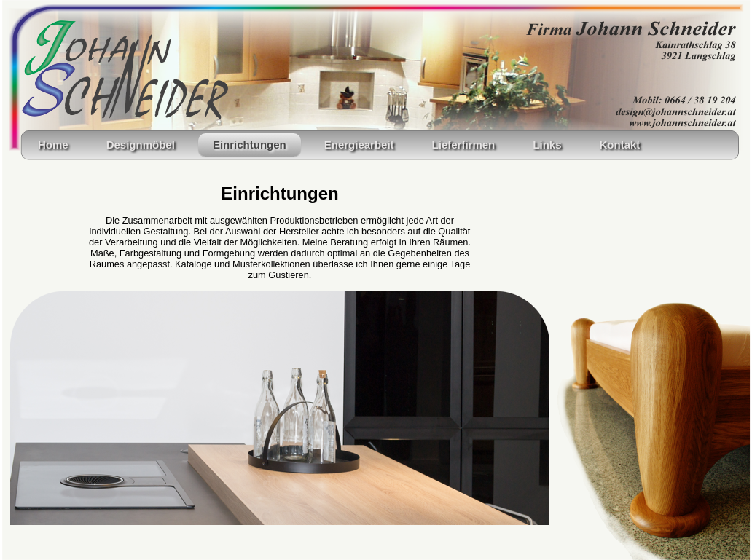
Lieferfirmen (464, 145)
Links (547, 145)
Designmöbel (141, 145)
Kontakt (619, 145)
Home (53, 145)
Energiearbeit (359, 145)
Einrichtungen (250, 145)
